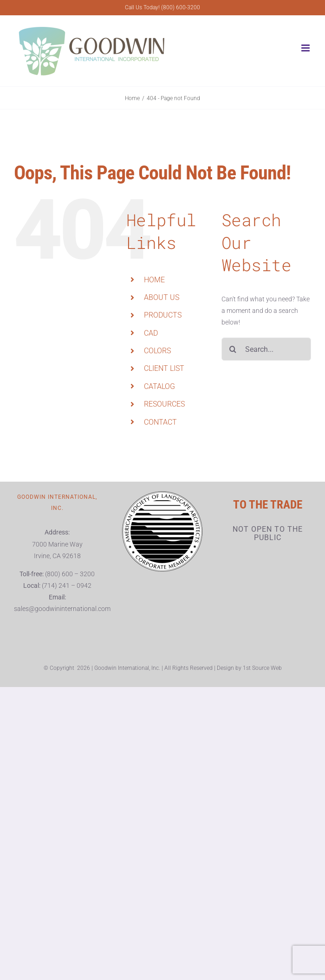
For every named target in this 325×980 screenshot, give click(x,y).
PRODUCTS (163, 315)
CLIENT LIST (164, 368)
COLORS (157, 351)
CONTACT (160, 422)
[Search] (233, 349)
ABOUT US (162, 297)
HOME (154, 280)
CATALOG (159, 386)
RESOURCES (164, 404)
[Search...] (266, 349)
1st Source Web (262, 668)
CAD (151, 333)
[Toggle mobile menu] (306, 48)
